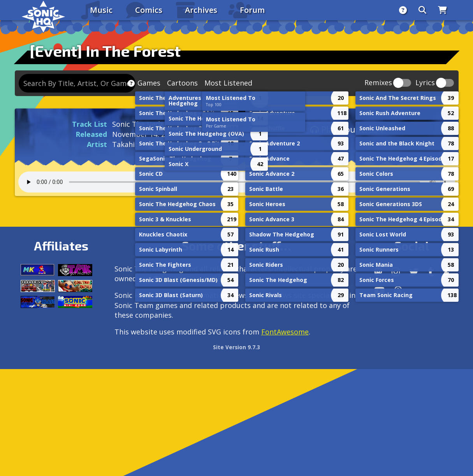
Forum (252, 10)
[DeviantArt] (446, 272)
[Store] (442, 10)
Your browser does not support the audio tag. (237, 182)
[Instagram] (396, 272)
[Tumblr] (431, 272)
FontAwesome (285, 332)
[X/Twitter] (414, 272)
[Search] (422, 10)
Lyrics (425, 83)
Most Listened (228, 83)
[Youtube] (379, 290)
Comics (149, 10)
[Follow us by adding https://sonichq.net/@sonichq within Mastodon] (378, 272)
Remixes (378, 83)
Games (149, 83)
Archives (201, 10)
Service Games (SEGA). (198, 278)
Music (101, 10)
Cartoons (182, 83)
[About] (403, 10)
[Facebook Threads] (398, 290)
